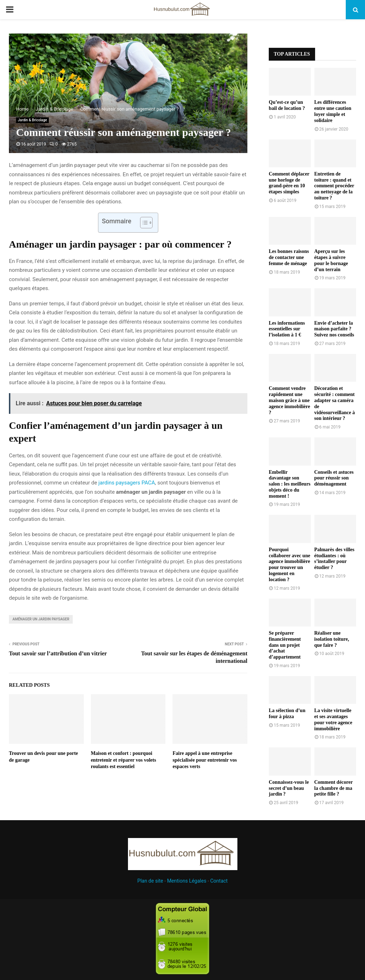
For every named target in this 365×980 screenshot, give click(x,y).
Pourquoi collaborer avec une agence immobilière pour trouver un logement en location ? (289, 565)
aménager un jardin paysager (41, 619)
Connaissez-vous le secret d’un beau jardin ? (289, 788)
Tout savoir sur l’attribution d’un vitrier (58, 653)
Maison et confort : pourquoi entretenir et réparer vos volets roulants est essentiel (124, 760)
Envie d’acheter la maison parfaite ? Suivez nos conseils (334, 329)
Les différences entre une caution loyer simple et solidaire (333, 111)
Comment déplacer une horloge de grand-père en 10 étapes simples (289, 183)
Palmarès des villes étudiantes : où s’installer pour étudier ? (335, 558)
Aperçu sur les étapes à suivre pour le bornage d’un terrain (331, 260)
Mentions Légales (187, 881)
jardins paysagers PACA (127, 483)
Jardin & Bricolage (32, 120)
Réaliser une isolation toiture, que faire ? (332, 639)
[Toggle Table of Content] (143, 223)
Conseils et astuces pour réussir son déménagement (334, 478)
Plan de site (150, 881)
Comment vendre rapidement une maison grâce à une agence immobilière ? (289, 400)
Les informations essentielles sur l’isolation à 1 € (287, 329)
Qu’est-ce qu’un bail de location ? (287, 105)
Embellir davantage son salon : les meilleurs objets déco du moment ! (290, 484)
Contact (219, 881)
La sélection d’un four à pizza (287, 714)
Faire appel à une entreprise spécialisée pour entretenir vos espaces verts (205, 760)
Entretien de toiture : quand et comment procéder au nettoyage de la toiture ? (334, 186)
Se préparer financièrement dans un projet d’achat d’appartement (285, 645)
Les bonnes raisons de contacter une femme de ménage (289, 257)
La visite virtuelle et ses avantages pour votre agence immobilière (333, 719)
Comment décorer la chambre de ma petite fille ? (334, 788)
